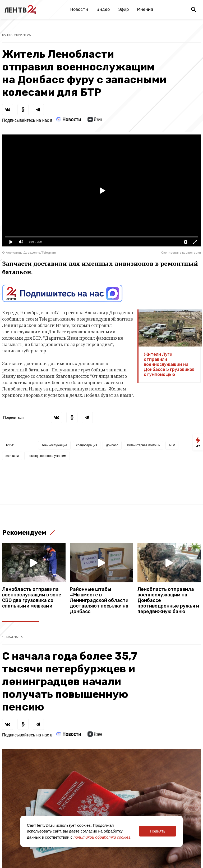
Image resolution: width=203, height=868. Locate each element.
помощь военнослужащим (47, 456)
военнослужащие (54, 445)
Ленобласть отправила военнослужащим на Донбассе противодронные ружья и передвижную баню (168, 601)
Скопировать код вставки (181, 253)
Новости (79, 9)
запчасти (12, 456)
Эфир (123, 9)
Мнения (145, 9)
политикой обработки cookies (102, 837)
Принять (158, 831)
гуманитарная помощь (144, 445)
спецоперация (87, 445)
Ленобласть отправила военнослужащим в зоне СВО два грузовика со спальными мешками (32, 598)
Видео (103, 9)
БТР (172, 445)
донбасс (112, 445)
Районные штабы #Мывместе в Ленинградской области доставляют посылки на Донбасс (99, 601)
